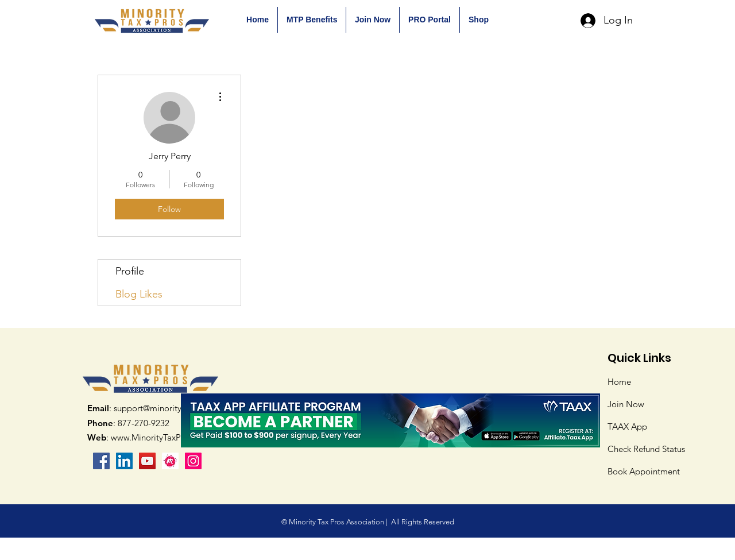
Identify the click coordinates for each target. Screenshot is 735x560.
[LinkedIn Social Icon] (124, 461)
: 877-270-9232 (128, 423)
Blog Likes (139, 294)
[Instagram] (193, 461)
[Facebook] (101, 461)
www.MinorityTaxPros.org (159, 437)
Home (619, 382)
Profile (130, 271)
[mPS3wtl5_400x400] (170, 461)
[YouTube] (147, 461)
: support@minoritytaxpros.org (156, 408)
